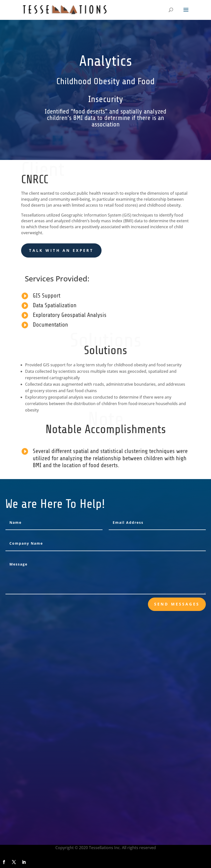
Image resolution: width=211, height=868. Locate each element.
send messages (177, 604)
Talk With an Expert (61, 250)
